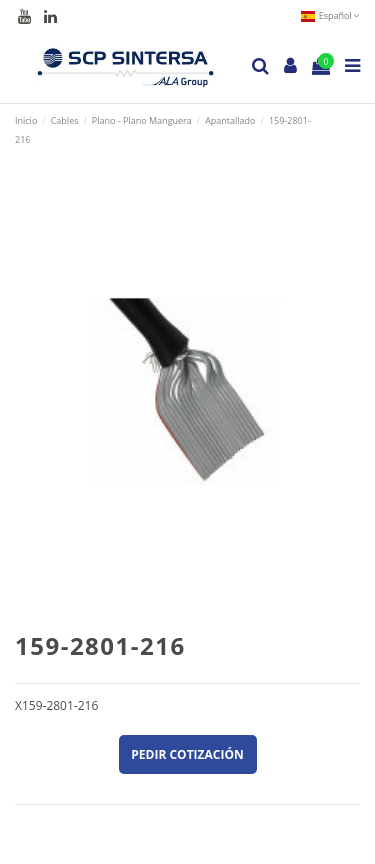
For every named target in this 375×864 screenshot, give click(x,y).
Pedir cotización (187, 754)
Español (330, 15)
